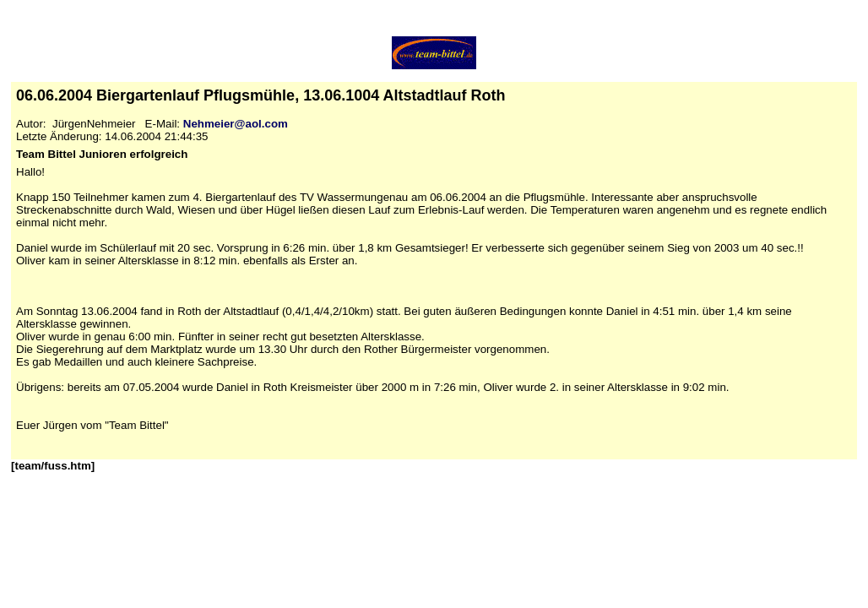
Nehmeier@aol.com (236, 124)
